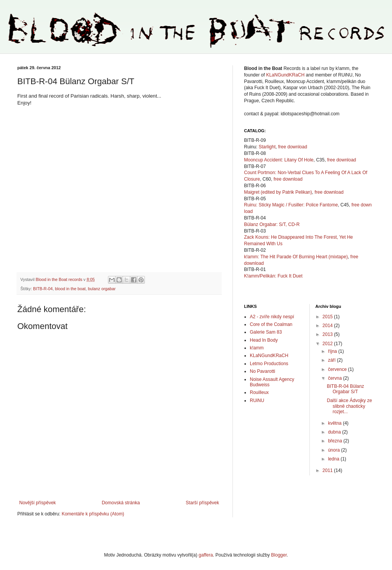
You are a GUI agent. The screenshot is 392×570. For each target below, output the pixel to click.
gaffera (206, 555)
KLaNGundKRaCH (285, 75)
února (334, 450)
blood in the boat (70, 289)
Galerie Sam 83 (266, 332)
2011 (328, 470)
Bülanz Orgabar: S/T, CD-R (272, 224)
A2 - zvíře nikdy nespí (272, 317)
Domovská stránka (121, 503)
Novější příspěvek (37, 503)
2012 (328, 344)
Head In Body (264, 340)
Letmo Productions (269, 364)
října (333, 351)
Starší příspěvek (202, 503)
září (332, 360)
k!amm (257, 348)
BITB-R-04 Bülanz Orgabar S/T (345, 389)
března (336, 441)
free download (293, 147)
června (335, 378)
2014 (328, 326)
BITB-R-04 (43, 289)
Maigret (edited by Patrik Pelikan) (278, 192)
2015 (328, 317)
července (338, 369)
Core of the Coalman (271, 324)
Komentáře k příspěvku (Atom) (93, 514)
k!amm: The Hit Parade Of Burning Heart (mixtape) (296, 257)
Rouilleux (259, 392)
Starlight (267, 147)
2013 (328, 334)
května (335, 423)
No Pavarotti (262, 371)
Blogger (279, 555)
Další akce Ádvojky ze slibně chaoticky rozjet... (349, 406)
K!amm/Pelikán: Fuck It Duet (273, 276)
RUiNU (257, 400)
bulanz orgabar (102, 289)
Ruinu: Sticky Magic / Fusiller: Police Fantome (291, 205)
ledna (334, 459)
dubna (335, 432)
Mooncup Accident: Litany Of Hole (279, 160)
